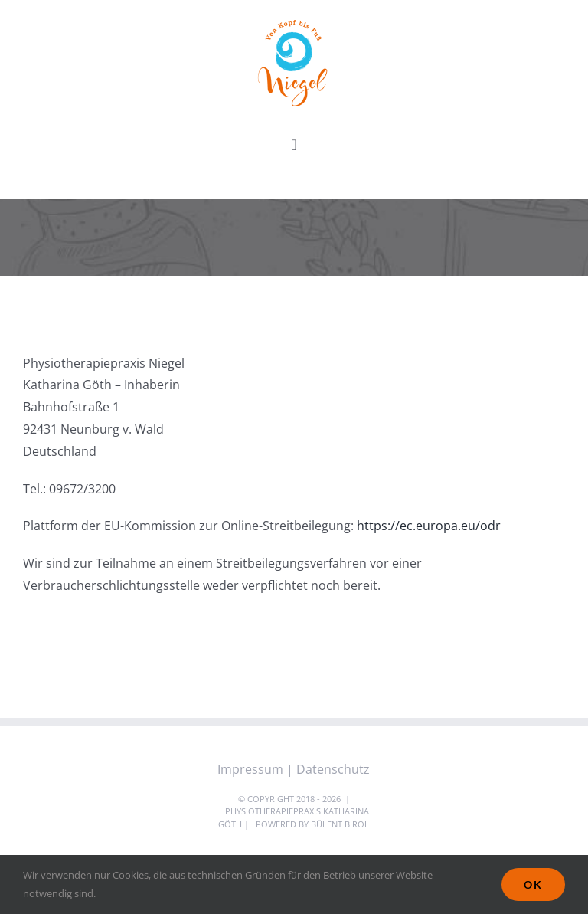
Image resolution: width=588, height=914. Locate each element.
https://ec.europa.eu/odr (429, 526)
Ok (533, 885)
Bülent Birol (340, 824)
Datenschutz (333, 769)
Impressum (250, 769)
